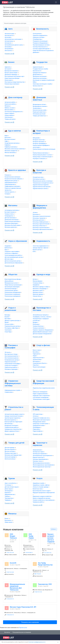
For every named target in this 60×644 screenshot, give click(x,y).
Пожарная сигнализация (40, 41)
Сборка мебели (9, 115)
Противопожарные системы (41, 45)
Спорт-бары (8, 332)
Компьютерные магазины (40, 153)
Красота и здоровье (17, 170)
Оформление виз (10, 494)
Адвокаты (8, 67)
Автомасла (8, 43)
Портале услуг (23, 628)
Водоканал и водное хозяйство (42, 496)
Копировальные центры (12, 360)
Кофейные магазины (11, 147)
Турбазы (7, 496)
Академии (8, 246)
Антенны (35, 416)
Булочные (8, 137)
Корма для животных (39, 112)
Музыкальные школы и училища (42, 181)
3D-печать (8, 352)
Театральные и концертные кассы (43, 183)
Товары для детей (16, 443)
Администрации (38, 67)
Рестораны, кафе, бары (11, 328)
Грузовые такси (37, 461)
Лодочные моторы (38, 358)
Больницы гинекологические (41, 216)
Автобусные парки (38, 452)
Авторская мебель (10, 102)
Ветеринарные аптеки (39, 104)
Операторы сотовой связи (41, 424)
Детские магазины (10, 218)
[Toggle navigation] (56, 2)
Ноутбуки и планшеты (39, 159)
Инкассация (8, 80)
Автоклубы (8, 37)
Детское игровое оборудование (42, 334)
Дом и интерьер (15, 97)
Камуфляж (36, 285)
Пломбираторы (37, 39)
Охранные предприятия (40, 35)
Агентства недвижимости (40, 246)
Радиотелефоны (38, 431)
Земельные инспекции (40, 78)
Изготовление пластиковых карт (14, 76)
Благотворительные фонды (13, 279)
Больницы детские (38, 220)
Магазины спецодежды (40, 289)
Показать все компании (30, 622)
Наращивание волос (11, 183)
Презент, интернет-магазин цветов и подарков (51, 538)
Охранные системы (39, 37)
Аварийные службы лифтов (41, 485)
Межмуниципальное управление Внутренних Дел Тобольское (17, 587)
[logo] (9, 2)
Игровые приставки (11, 453)
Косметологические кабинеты (14, 179)
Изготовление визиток (11, 356)
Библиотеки (8, 248)
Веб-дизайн (36, 138)
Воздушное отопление (11, 425)
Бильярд (7, 315)
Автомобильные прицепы (40, 315)
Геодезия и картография (12, 252)
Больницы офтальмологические (42, 229)
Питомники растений (39, 114)
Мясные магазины (10, 153)
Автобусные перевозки (40, 454)
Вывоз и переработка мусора (41, 498)
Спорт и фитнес (43, 345)
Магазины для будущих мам (13, 455)
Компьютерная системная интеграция (44, 149)
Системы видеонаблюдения (41, 49)
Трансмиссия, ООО (45, 584)
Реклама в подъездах (11, 369)
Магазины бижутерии (11, 223)
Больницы (36, 214)
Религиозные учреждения (12, 296)
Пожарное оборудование (40, 43)
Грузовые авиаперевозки (40, 459)
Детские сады (9, 259)
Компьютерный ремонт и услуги (42, 155)
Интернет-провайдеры (39, 143)
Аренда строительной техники (14, 416)
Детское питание (10, 451)
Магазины (13, 205)
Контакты (7, 632)
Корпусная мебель (10, 104)
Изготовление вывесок (12, 358)
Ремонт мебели (9, 113)
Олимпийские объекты (40, 363)
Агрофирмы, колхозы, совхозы (42, 317)
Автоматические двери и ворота (14, 414)
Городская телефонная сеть (41, 418)
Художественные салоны (40, 188)
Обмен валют (9, 522)
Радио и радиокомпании (40, 394)
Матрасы (7, 106)
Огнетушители (37, 34)
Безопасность (43, 29)
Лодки (35, 356)
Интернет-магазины (39, 142)
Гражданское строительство (13, 429)
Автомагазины (9, 41)
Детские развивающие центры (14, 257)
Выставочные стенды (11, 354)
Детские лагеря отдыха (12, 487)
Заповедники (9, 491)
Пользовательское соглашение (22, 632)
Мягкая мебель (9, 110)
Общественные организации (13, 285)
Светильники (9, 117)
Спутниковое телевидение (41, 397)
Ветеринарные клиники (40, 106)
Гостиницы (8, 485)
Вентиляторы (9, 424)
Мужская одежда (38, 294)
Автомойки (8, 47)
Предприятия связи (39, 425)
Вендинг (35, 322)
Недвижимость (43, 241)
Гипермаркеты (9, 216)
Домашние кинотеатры (12, 220)
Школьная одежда (10, 457)
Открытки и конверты (11, 366)
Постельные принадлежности (13, 112)
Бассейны (36, 352)
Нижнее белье (37, 296)
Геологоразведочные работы (13, 255)
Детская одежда (9, 448)
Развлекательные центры (12, 326)
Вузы (6, 250)
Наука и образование (18, 241)
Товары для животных (39, 116)
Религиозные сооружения (12, 294)
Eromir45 (13, 563)
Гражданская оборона (39, 73)
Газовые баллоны (38, 326)
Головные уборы (38, 283)
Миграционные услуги (11, 283)
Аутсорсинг (8, 69)
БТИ (34, 252)
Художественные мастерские (41, 187)
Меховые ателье (38, 292)
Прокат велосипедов (39, 367)
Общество (13, 274)
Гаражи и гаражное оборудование (43, 330)
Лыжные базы (37, 359)
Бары (6, 136)
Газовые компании (38, 328)
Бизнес (11, 62)
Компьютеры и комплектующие (42, 157)
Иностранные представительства (15, 82)
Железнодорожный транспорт (42, 467)
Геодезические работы (11, 427)
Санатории (8, 330)
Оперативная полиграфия (12, 364)
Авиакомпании (37, 450)
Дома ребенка (9, 281)
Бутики (35, 279)
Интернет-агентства (39, 140)
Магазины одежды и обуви (41, 287)
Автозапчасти (9, 35)
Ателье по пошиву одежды (41, 487)
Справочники (9, 392)
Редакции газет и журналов (41, 396)
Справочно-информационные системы (13, 383)
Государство (42, 62)
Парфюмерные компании (12, 186)
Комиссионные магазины (12, 221)
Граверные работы (38, 502)
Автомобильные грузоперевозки (42, 456)
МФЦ (34, 82)
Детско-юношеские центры (13, 261)
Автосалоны (8, 51)
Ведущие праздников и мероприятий (44, 493)
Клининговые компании (12, 84)
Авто (10, 29)
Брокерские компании (11, 71)
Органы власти (37, 86)
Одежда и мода (43, 274)
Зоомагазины (37, 108)
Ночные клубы (9, 324)
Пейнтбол (36, 365)
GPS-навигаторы (38, 414)
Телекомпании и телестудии (41, 399)
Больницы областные (39, 226)
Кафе (6, 141)
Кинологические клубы (40, 110)
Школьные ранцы (10, 459)
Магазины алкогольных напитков (15, 149)
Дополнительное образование (14, 263)
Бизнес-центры (37, 250)
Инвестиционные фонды (12, 78)
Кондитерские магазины (12, 143)
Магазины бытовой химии (12, 225)
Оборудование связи (39, 422)
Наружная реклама (10, 362)
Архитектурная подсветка (12, 418)
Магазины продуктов (11, 151)
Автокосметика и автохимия (13, 39)
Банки (6, 518)
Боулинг (7, 317)
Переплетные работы (11, 367)
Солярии (7, 194)
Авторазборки (9, 49)
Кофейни (7, 145)
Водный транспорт (38, 457)
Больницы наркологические (41, 224)
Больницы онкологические (41, 228)
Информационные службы (13, 390)
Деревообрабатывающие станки (42, 332)
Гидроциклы (36, 354)
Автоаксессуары (10, 34)
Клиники (7, 175)
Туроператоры (9, 498)
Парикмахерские (10, 184)
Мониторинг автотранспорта (41, 420)
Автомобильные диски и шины (14, 45)
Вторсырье (36, 324)
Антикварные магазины (12, 210)
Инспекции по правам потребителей (44, 80)
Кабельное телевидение (40, 392)
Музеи (7, 322)
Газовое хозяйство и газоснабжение (44, 500)
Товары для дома (10, 119)
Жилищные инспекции (39, 76)
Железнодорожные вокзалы (41, 463)
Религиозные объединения (13, 292)
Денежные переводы (11, 75)
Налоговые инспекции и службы (42, 84)
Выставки (8, 319)
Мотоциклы (36, 361)
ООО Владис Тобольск (13, 536)
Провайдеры (37, 427)
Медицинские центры (11, 181)
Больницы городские (39, 218)
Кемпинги (8, 493)
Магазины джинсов (10, 227)
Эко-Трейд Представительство (45, 564)
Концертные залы (38, 177)
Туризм (12, 478)
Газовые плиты (9, 214)
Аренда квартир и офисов (40, 248)
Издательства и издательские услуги (44, 388)
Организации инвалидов (12, 287)
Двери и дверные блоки (12, 431)
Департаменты (37, 75)
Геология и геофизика (11, 253)
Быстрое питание (10, 139)
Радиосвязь (36, 429)
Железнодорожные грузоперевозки (43, 465)
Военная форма (37, 281)
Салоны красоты (10, 192)
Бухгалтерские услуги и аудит (41, 491)
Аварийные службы (39, 483)
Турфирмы (8, 500)
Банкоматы (8, 520)
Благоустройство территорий (13, 422)
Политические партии (11, 290)
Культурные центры (39, 179)
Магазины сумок (38, 290)
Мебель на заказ (10, 108)
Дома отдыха (9, 489)
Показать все (9, 54)
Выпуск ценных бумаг (11, 73)
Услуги (39, 478)
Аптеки (35, 212)
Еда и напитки (15, 131)
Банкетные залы (38, 489)
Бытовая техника (10, 212)
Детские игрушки (10, 449)
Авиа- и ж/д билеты (10, 483)
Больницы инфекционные (40, 222)
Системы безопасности (40, 47)
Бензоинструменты (10, 420)
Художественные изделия (40, 185)
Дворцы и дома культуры (12, 321)
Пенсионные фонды (11, 289)
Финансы (12, 514)
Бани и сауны (37, 350)
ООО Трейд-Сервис (31, 536)
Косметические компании (12, 177)
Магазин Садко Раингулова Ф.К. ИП (23, 607)
